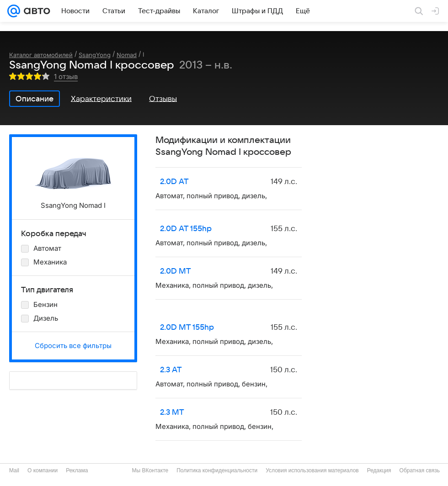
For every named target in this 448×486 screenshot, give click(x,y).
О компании (43, 470)
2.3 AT (171, 370)
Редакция (379, 470)
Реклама (77, 470)
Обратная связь (420, 470)
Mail (14, 470)
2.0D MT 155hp (187, 328)
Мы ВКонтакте (150, 470)
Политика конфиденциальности (217, 470)
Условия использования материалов (312, 470)
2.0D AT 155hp (186, 229)
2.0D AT (174, 182)
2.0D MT (176, 271)
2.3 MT (172, 412)
